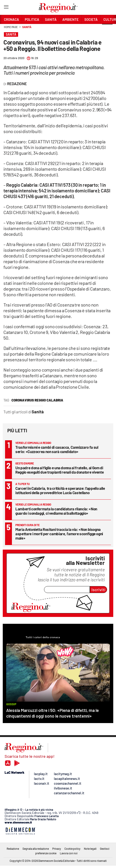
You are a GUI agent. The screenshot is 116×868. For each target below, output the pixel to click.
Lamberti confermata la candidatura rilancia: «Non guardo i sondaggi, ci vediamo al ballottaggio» (56, 511)
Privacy (57, 849)
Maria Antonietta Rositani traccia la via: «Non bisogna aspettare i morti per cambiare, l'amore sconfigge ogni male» (59, 534)
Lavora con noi (69, 853)
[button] (107, 29)
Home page (11, 27)
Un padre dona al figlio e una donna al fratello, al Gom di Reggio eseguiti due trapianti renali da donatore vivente (59, 470)
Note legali (90, 849)
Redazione (13, 849)
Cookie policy (72, 849)
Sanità (27, 27)
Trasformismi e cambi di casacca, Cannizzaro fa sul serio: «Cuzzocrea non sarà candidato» (57, 449)
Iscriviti (98, 590)
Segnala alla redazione (36, 849)
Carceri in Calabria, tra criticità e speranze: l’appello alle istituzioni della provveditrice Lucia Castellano (60, 490)
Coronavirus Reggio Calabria (37, 400)
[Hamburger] (6, 8)
